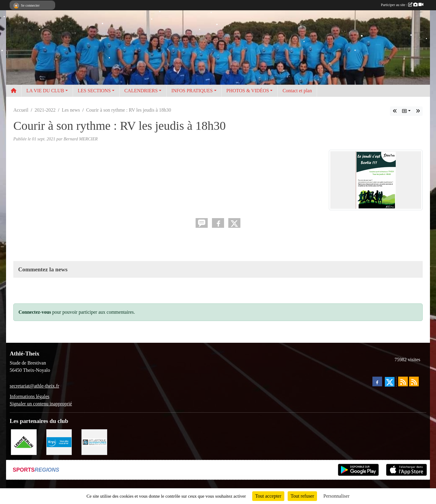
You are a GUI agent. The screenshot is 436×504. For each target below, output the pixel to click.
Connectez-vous (35, 312)
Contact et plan (297, 91)
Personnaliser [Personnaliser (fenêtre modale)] (336, 496)
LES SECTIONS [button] (94, 91)
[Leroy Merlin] (24, 442)
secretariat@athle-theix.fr (35, 386)
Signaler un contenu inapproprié (41, 404)
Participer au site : (402, 5)
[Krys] (59, 442)
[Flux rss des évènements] (414, 381)
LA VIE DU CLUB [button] (45, 91)
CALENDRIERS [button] (141, 91)
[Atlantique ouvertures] (94, 442)
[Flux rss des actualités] (403, 381)
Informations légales (30, 396)
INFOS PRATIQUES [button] (192, 91)
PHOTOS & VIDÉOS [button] (248, 91)
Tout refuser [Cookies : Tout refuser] (302, 496)
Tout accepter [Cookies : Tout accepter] (268, 496)
